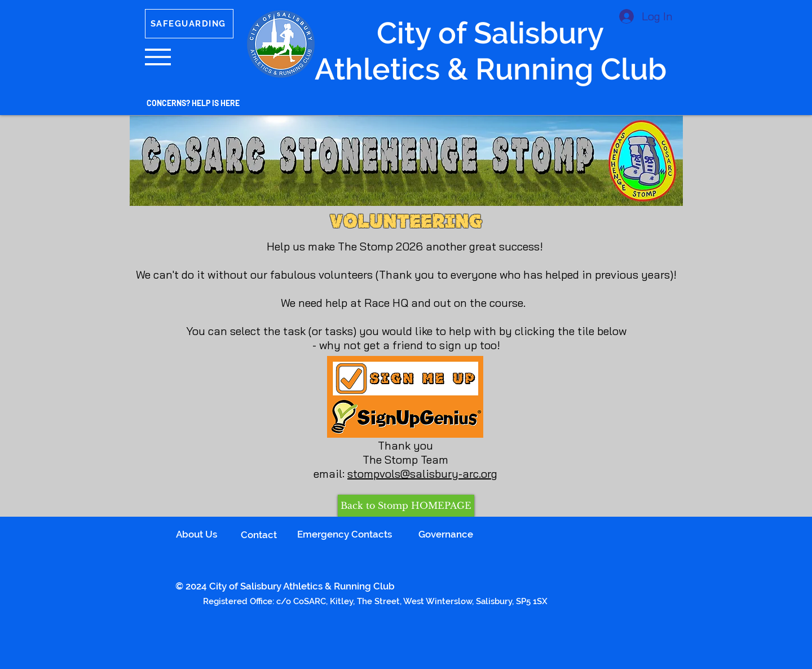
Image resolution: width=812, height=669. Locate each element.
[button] (158, 57)
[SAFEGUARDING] (189, 24)
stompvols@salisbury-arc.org (422, 474)
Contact (259, 535)
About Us (197, 534)
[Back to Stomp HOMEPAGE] (406, 506)
